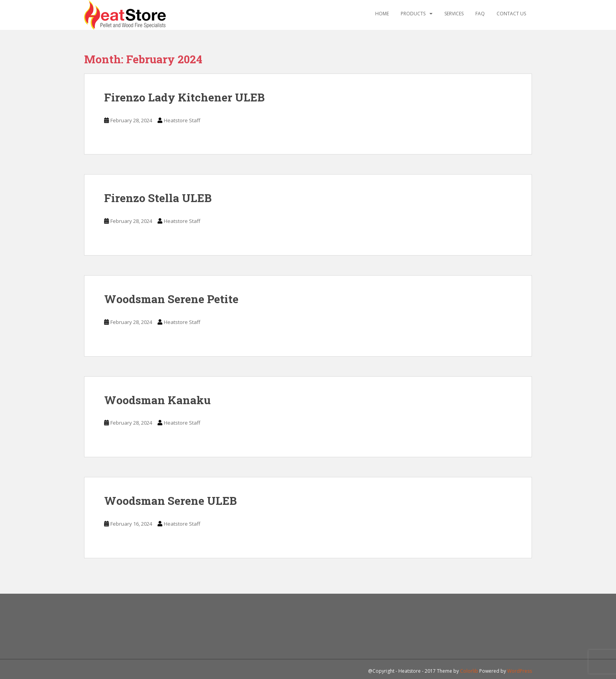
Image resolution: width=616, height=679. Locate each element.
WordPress (520, 671)
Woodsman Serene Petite (171, 299)
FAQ (480, 14)
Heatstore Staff (182, 120)
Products (413, 14)
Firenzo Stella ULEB (158, 198)
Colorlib (469, 671)
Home (382, 14)
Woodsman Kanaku (157, 400)
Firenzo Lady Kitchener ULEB (184, 97)
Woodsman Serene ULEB (170, 501)
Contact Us (511, 14)
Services (454, 14)
